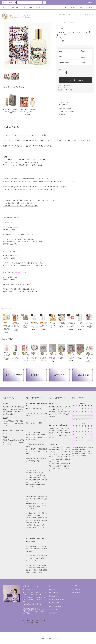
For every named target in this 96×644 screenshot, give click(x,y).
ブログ (79, 7)
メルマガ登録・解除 (69, 7)
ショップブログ (54, 610)
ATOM (55, 613)
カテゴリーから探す (13, 7)
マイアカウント (76, 586)
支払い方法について (55, 589)
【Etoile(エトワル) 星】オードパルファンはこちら (20, 206)
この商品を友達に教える (64, 109)
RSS (50, 613)
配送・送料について (55, 593)
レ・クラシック (71, 23)
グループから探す (26, 7)
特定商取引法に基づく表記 (65, 90)
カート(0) (89, 3)
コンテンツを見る (39, 7)
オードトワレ (63, 23)
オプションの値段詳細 (64, 86)
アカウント (78, 3)
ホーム (4, 7)
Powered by (48, 639)
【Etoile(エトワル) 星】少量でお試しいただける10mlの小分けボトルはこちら (29, 200)
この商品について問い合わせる (65, 111)
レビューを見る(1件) (63, 102)
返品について (62, 88)
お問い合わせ (88, 7)
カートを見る (76, 589)
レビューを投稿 (61, 104)
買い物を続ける (61, 114)
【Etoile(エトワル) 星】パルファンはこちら (18, 203)
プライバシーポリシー (55, 603)
